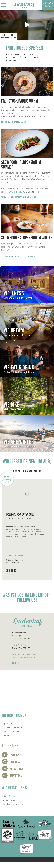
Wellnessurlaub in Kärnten (18, 298)
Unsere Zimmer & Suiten (17, 335)
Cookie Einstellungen (11, 731)
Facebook (15, 755)
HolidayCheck (17, 769)
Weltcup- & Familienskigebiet (20, 446)
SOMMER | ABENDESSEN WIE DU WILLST (19, 197)
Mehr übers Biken (13, 409)
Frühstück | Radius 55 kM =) (15, 122)
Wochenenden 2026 (8, 38)
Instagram (15, 762)
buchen (48, 6)
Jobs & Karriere (9, 796)
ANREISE (16, 663)
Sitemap (6, 735)
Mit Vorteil (48, 3)
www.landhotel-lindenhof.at (25, 658)
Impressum (7, 723)
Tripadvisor (16, 776)
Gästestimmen (9, 800)
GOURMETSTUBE (17, 192)
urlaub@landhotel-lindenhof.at (26, 654)
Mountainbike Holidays (12, 804)
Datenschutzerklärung (12, 727)
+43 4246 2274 (21, 645)
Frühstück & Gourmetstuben (19, 372)
